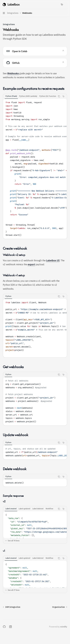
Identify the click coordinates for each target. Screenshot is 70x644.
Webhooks (13, 73)
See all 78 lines (12, 541)
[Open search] (57, 5)
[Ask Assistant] (63, 96)
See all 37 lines (12, 590)
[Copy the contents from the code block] (59, 96)
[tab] (11, 96)
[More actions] (66, 5)
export (31, 264)
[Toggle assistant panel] (62, 5)
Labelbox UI (53, 260)
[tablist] (30, 96)
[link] (35, 51)
